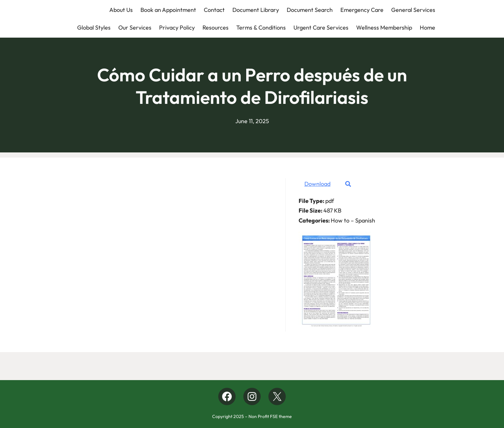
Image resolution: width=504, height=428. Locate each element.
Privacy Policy (177, 27)
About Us (121, 10)
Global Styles (94, 27)
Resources (216, 27)
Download (317, 184)
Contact (214, 10)
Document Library (256, 10)
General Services (413, 10)
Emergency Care (362, 10)
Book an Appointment (168, 10)
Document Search (310, 10)
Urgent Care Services (321, 27)
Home (428, 27)
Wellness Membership (384, 27)
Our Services (135, 27)
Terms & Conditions (261, 27)
